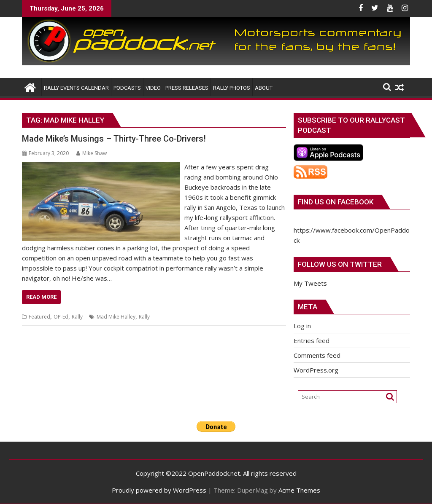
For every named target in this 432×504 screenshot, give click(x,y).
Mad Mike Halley (116, 317)
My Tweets (310, 283)
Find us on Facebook (336, 202)
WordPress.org (316, 370)
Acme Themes (299, 490)
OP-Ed (61, 317)
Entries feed (312, 340)
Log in (302, 326)
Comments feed (317, 355)
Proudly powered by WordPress (159, 490)
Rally (77, 317)
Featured (39, 317)
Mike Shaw (92, 153)
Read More (41, 297)
